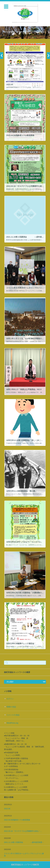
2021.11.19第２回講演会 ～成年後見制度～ (24, 842)
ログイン (10, 699)
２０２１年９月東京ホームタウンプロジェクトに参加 (24, 855)
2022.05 (7, 809)
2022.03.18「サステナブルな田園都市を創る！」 (23, 831)
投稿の (11, 707)
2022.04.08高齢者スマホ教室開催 (17, 820)
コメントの (13, 715)
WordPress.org (12, 723)
